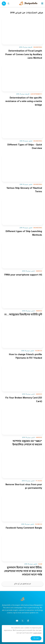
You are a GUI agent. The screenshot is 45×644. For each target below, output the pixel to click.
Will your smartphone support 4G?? (23, 275)
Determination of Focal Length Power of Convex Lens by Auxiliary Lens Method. (24, 55)
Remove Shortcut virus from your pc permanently (24, 487)
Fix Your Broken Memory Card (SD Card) (24, 400)
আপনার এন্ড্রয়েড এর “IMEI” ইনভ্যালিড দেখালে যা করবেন (27, 443)
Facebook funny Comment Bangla (24, 528)
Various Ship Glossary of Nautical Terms (24, 190)
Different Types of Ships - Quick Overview (25, 147)
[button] (42, 3)
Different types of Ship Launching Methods (24, 233)
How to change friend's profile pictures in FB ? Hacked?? (25, 356)
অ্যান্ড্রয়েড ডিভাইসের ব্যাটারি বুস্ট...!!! (23, 315)
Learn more (37, 633)
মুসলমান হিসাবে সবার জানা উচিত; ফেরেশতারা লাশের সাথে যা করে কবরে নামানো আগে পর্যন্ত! (23, 571)
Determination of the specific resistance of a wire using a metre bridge (24, 102)
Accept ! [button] (36, 638)
